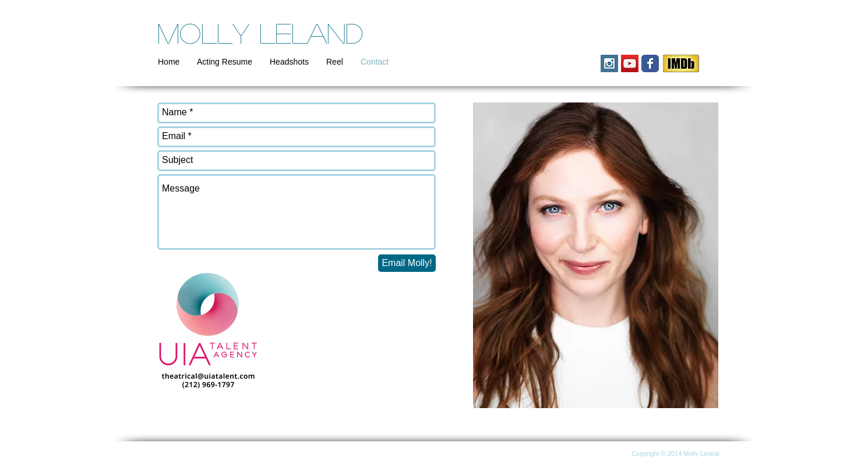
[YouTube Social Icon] (630, 63)
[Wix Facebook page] (650, 63)
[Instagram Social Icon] (609, 63)
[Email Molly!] (407, 263)
